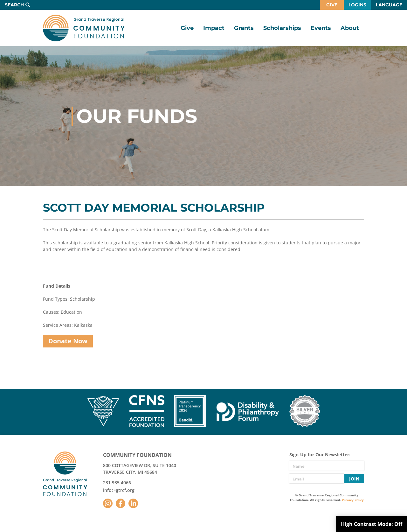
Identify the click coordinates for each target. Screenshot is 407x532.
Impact (214, 28)
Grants (244, 28)
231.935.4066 (117, 483)
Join (354, 479)
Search (14, 5)
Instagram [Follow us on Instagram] (108, 503)
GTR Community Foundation (84, 28)
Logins (357, 5)
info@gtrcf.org (119, 490)
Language (389, 5)
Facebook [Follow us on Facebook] (121, 503)
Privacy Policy (353, 500)
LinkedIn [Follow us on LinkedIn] (133, 503)
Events (321, 28)
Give (332, 5)
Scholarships (282, 28)
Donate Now (68, 341)
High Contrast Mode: (372, 524)
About (350, 28)
